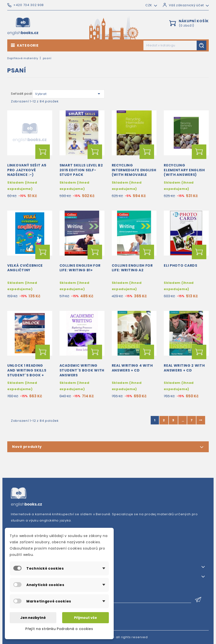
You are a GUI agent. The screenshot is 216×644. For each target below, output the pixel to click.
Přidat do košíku (43, 152)
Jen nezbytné (33, 618)
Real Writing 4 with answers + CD (132, 368)
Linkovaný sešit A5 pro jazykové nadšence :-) (27, 170)
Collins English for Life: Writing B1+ (80, 268)
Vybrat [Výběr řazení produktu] (68, 94)
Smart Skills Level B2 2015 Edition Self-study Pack (81, 170)
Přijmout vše (86, 618)
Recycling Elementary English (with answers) (184, 170)
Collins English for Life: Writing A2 (132, 268)
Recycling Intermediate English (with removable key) (134, 172)
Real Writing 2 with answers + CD (184, 368)
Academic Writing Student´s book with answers (82, 370)
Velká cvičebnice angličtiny (25, 268)
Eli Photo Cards (181, 265)
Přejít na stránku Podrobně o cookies (59, 629)
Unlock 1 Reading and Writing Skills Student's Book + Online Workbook (27, 373)
